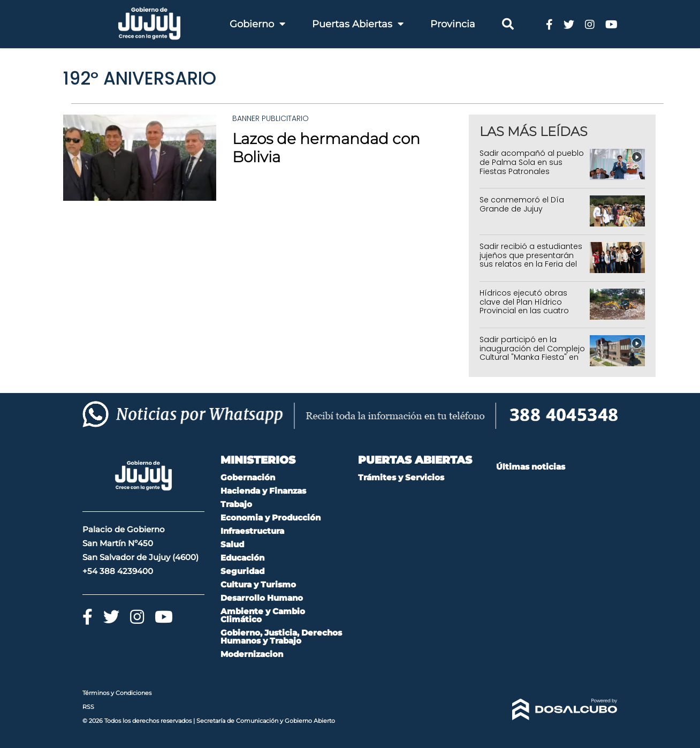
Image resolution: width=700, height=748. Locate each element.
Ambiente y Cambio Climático (263, 615)
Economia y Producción (271, 517)
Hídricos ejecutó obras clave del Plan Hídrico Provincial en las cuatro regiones (524, 306)
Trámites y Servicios (401, 477)
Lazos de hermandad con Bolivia (326, 148)
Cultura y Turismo (258, 584)
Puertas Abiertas (358, 24)
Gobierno (257, 24)
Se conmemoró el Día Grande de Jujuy (522, 204)
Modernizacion (252, 654)
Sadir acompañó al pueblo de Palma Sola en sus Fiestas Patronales (532, 162)
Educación (242, 558)
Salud (232, 544)
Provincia (453, 24)
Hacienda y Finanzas (263, 491)
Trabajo (236, 504)
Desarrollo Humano (262, 598)
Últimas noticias (531, 467)
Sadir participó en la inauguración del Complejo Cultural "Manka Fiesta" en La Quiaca (532, 353)
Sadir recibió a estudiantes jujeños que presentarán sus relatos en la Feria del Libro (531, 260)
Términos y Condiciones (117, 693)
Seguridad (242, 571)
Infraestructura (252, 531)
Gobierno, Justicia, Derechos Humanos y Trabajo (281, 637)
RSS (88, 707)
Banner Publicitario (271, 118)
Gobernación (248, 477)
